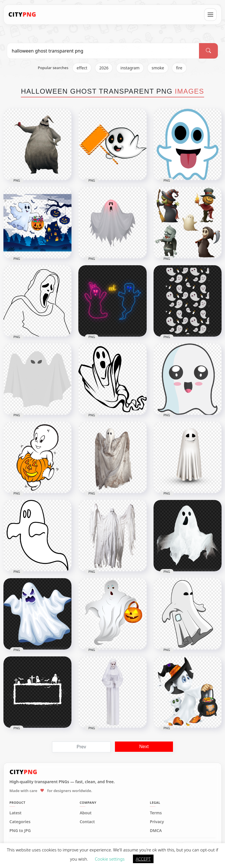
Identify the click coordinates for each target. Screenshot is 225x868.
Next (144, 747)
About (86, 813)
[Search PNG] (103, 51)
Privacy (157, 822)
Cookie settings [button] (110, 859)
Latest (15, 813)
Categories (20, 822)
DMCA (156, 831)
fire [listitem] (179, 68)
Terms (156, 813)
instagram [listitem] (130, 68)
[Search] (208, 51)
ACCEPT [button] (143, 859)
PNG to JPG (20, 831)
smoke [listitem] (158, 68)
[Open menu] (210, 15)
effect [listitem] (82, 68)
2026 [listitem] (104, 68)
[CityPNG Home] (22, 15)
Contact (87, 822)
